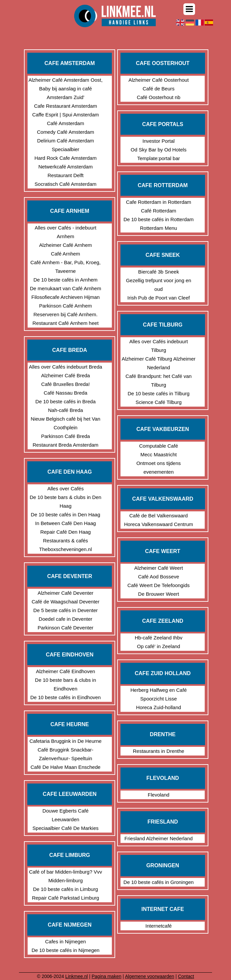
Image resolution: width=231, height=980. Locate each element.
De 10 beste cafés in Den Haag (66, 515)
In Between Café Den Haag (66, 523)
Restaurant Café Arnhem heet (66, 323)
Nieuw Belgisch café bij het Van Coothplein (65, 423)
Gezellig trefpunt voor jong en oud (158, 285)
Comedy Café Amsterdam (66, 132)
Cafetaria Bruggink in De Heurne (65, 741)
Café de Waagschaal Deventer (66, 602)
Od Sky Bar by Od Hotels (159, 150)
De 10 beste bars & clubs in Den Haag (65, 502)
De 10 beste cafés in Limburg (65, 889)
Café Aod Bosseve (159, 577)
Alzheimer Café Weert (158, 568)
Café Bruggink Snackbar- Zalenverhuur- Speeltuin (66, 754)
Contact (186, 976)
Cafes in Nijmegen (66, 941)
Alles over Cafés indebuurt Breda (66, 367)
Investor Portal (159, 141)
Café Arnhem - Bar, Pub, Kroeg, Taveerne (65, 267)
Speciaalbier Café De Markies (66, 828)
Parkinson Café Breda (65, 436)
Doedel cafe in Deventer (65, 619)
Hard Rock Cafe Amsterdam (65, 158)
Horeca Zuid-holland (159, 707)
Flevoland (159, 795)
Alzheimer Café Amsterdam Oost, (66, 80)
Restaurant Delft (66, 175)
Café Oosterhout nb (159, 97)
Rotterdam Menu (158, 228)
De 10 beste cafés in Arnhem (66, 280)
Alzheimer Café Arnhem (66, 245)
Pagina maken (107, 976)
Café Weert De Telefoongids (159, 585)
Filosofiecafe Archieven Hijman (65, 297)
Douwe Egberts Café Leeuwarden (66, 815)
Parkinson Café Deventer (66, 628)
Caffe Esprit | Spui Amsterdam (66, 115)
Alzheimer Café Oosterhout (159, 80)
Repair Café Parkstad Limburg (66, 898)
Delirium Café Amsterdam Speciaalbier (65, 145)
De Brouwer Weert (159, 594)
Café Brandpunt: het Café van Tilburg (158, 380)
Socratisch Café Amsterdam (66, 184)
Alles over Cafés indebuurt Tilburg (158, 346)
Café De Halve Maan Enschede (66, 767)
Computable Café (159, 446)
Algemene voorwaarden (149, 976)
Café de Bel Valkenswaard (159, 516)
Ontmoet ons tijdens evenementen (159, 467)
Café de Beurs (158, 89)
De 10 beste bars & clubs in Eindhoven (65, 684)
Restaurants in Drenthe (158, 751)
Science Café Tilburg (158, 402)
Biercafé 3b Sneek (159, 272)
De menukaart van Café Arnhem (66, 288)
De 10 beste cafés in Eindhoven (66, 697)
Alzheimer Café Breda (65, 375)
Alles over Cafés (65, 488)
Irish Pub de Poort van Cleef (159, 298)
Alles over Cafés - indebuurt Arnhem (65, 232)
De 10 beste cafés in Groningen (159, 882)
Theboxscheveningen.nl (66, 549)
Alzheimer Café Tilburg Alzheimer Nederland (158, 363)
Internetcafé (159, 926)
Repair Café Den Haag (66, 532)
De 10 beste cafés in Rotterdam (159, 219)
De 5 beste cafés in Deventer (65, 610)
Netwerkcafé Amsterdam (65, 167)
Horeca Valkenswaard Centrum (159, 524)
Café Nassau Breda (65, 393)
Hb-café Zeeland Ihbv (159, 638)
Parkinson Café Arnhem (66, 306)
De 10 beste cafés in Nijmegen (66, 950)
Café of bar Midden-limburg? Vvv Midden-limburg (65, 876)
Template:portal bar (158, 158)
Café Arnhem (66, 254)
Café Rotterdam (158, 211)
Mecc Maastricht (159, 454)
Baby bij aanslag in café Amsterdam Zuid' (66, 93)
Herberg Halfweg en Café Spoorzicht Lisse (159, 694)
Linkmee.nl (77, 976)
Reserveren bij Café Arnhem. (66, 314)
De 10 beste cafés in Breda (65, 401)
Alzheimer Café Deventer (66, 593)
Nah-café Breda (65, 410)
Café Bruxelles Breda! (66, 384)
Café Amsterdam (66, 123)
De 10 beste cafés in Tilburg (158, 393)
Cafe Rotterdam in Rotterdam (158, 202)
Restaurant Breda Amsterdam (66, 445)
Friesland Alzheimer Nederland (159, 838)
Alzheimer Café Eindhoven (66, 671)
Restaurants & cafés (65, 541)
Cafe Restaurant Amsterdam (65, 106)
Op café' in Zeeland (159, 646)
